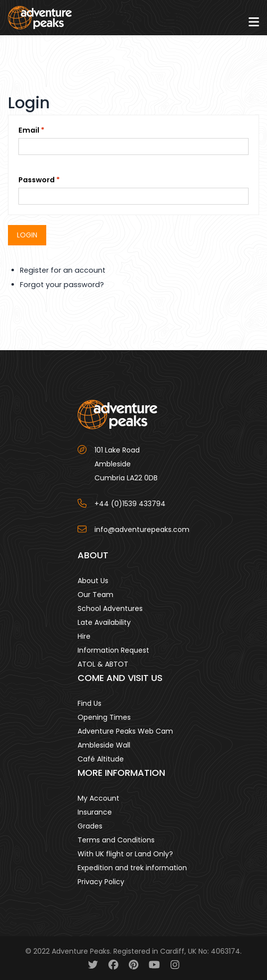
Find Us (89, 703)
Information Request (113, 650)
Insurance (95, 812)
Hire (84, 636)
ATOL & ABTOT (103, 664)
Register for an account (63, 270)
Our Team (95, 595)
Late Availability (104, 622)
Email (29, 130)
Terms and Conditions (116, 840)
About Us (93, 581)
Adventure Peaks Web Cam (125, 731)
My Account (98, 798)
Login (27, 235)
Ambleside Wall (104, 745)
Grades (90, 826)
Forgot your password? (62, 285)
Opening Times (104, 717)
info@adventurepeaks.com (142, 529)
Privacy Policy (101, 882)
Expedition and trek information (132, 868)
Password (37, 180)
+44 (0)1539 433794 (130, 504)
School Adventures (110, 608)
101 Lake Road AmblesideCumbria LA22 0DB (126, 464)
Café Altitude (101, 759)
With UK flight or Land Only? (125, 854)
